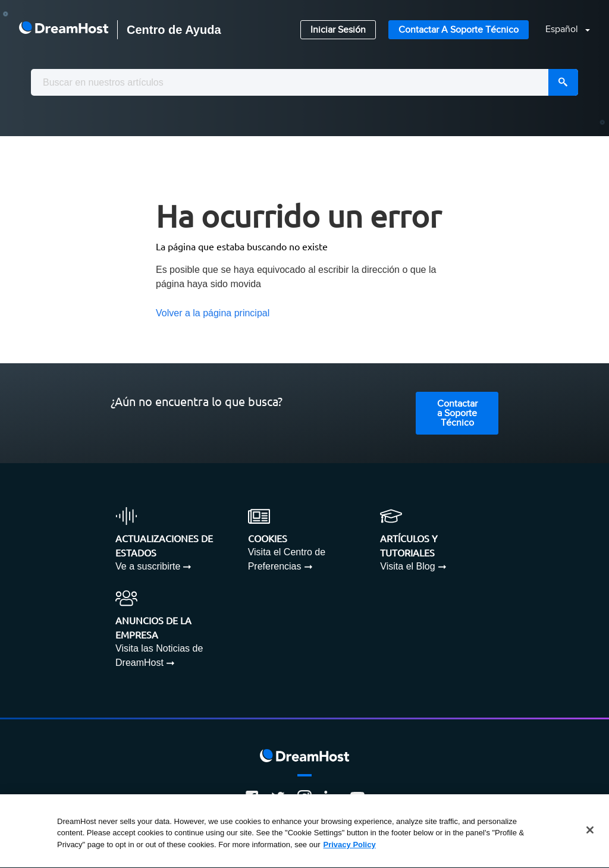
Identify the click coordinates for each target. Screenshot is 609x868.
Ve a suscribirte (148, 566)
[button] (561, 30)
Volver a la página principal (213, 313)
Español (563, 29)
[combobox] (304, 82)
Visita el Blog (407, 566)
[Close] (590, 831)
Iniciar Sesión (338, 30)
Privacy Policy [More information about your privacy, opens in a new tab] (350, 845)
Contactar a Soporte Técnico (459, 30)
